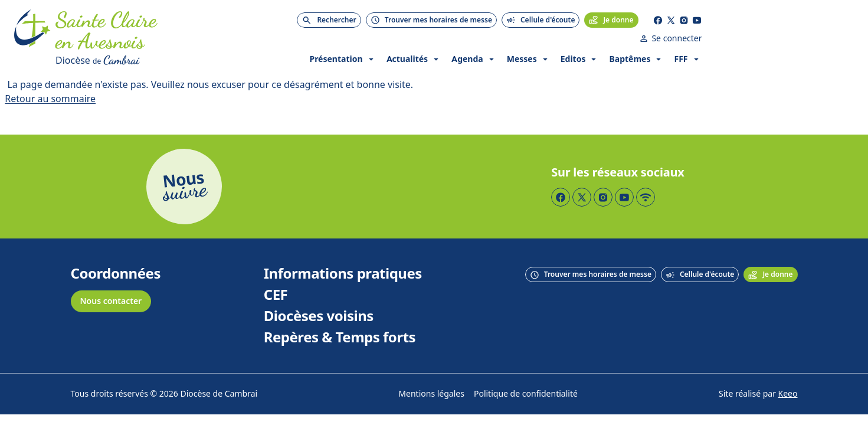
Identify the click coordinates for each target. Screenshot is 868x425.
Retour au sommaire (50, 78)
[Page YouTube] (771, 18)
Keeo (788, 373)
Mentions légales (431, 373)
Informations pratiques (343, 253)
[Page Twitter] (745, 18)
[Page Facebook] (732, 18)
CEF (276, 274)
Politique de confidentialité (526, 373)
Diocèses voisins (319, 295)
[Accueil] (32, 28)
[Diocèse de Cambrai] (153, 39)
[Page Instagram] (758, 18)
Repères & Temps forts (340, 316)
